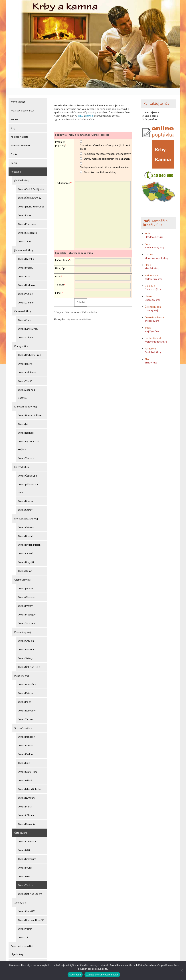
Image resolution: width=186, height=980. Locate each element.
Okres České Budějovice (31, 182)
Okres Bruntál (26, 529)
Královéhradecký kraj (26, 399)
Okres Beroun (26, 738)
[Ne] (181, 970)
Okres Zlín (24, 930)
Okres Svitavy (25, 651)
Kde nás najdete (20, 130)
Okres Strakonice (27, 226)
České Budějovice (154, 310)
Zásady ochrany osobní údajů (102, 975)
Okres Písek (25, 208)
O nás (14, 147)
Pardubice (150, 341)
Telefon (59, 277)
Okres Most (24, 869)
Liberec (149, 289)
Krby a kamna (18, 95)
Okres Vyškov (25, 287)
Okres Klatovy (25, 686)
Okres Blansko (26, 252)
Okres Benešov (26, 730)
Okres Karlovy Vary (28, 322)
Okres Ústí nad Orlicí (29, 660)
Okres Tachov (25, 712)
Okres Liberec (26, 494)
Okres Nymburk (27, 791)
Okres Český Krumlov (30, 191)
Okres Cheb (25, 313)
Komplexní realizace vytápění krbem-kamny (107, 146)
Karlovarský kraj (23, 304)
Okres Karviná (26, 546)
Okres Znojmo (26, 295)
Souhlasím (75, 975)
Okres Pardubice (27, 642)
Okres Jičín (24, 417)
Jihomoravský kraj (24, 243)
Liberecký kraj (22, 460)
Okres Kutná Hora (28, 765)
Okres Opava (25, 564)
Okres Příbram (26, 808)
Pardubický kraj (23, 625)
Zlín (147, 352)
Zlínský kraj (20, 895)
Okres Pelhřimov (27, 365)
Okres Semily (25, 503)
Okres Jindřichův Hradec (31, 199)
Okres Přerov (25, 599)
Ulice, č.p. (60, 261)
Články (14, 956)
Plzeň (148, 258)
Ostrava (149, 247)
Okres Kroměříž (26, 904)
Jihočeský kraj (22, 173)
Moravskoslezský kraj (26, 511)
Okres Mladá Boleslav (30, 782)
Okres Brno (24, 269)
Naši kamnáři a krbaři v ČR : (155, 215)
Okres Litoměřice (27, 852)
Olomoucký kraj (23, 573)
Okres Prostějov (27, 607)
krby (80, 109)
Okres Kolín (24, 756)
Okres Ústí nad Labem (30, 887)
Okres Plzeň (25, 695)
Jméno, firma (62, 253)
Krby (13, 121)
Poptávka (16, 165)
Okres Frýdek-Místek (29, 538)
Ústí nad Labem (153, 299)
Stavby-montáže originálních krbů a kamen (107, 151)
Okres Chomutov (27, 834)
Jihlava (148, 321)
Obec (58, 269)
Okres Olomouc (27, 590)
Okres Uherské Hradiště (31, 913)
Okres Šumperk (27, 616)
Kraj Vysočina (21, 339)
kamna (89, 109)
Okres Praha (25, 799)
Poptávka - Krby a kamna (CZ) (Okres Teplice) (82, 127)
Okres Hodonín (26, 278)
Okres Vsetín (25, 922)
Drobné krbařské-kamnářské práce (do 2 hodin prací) (106, 140)
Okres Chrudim (26, 634)
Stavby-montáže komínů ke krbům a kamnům (104, 160)
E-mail (58, 285)
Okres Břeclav (26, 261)
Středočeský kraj (23, 721)
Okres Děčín (25, 843)
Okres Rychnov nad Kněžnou (29, 438)
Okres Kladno (25, 747)
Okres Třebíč (25, 374)
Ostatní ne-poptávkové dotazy (100, 165)
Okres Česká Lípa (27, 469)
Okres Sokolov (26, 330)
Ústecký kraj (21, 826)
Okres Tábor (25, 234)
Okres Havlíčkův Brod (30, 348)
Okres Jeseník (26, 581)
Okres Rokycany (27, 703)
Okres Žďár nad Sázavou (26, 387)
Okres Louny (25, 861)
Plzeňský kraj (22, 669)
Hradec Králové (153, 331)
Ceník (14, 156)
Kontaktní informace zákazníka (74, 245)
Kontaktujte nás (156, 96)
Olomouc (150, 279)
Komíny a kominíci (20, 138)
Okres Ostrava (26, 520)
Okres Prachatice (27, 217)
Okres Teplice (26, 878)
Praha (148, 226)
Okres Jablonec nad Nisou (29, 481)
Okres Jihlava (25, 357)
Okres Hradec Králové (30, 408)
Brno (147, 237)
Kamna (14, 112)
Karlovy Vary (151, 268)
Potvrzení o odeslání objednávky (22, 943)
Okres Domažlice (27, 677)
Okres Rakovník (27, 817)
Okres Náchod (26, 426)
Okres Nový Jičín (27, 555)
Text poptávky (63, 175)
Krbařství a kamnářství (23, 103)
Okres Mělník (25, 773)
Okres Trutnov (26, 451)
